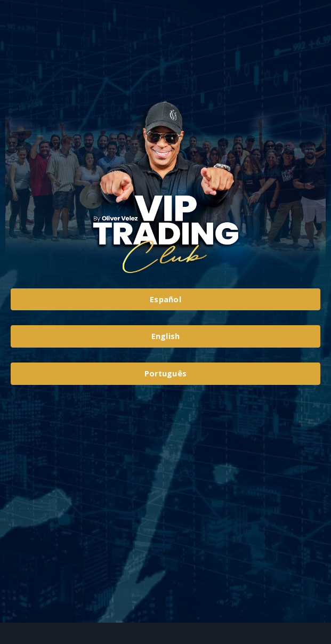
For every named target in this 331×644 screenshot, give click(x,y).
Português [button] (165, 373)
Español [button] (165, 299)
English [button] (166, 336)
